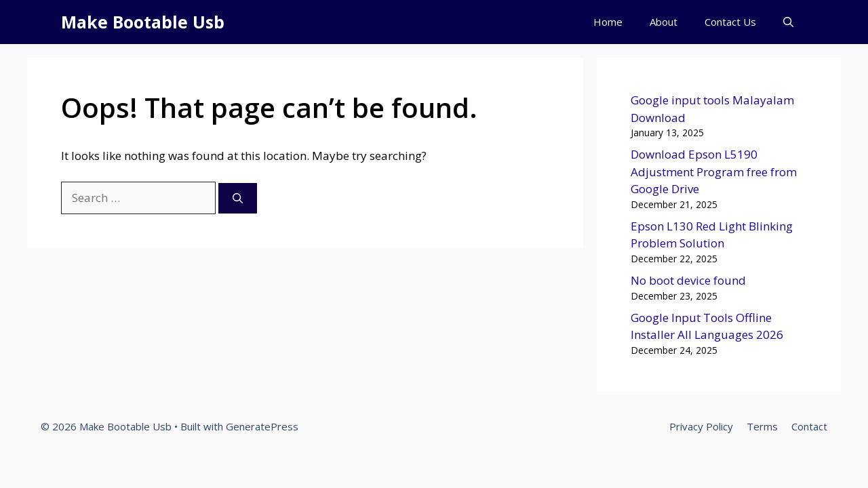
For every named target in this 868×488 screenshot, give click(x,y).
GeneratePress (262, 426)
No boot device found (688, 280)
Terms (762, 426)
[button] (788, 22)
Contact (809, 426)
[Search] (238, 198)
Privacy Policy (701, 426)
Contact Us (730, 22)
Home (608, 22)
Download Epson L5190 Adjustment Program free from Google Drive (714, 171)
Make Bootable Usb (143, 22)
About (664, 22)
